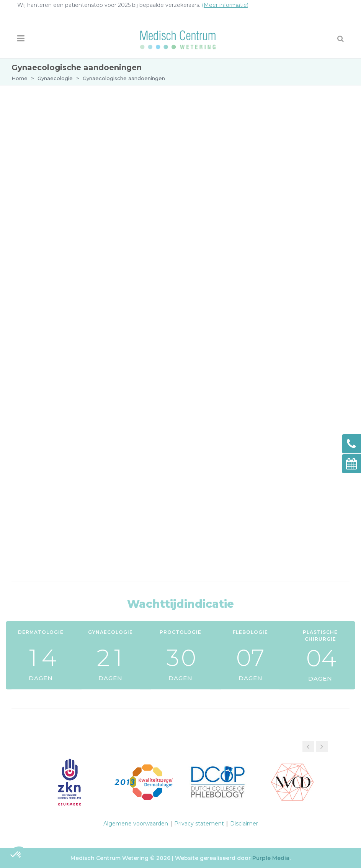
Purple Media (271, 858)
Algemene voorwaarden (136, 824)
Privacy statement (199, 824)
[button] (322, 747)
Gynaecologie (55, 78)
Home (20, 78)
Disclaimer (244, 824)
